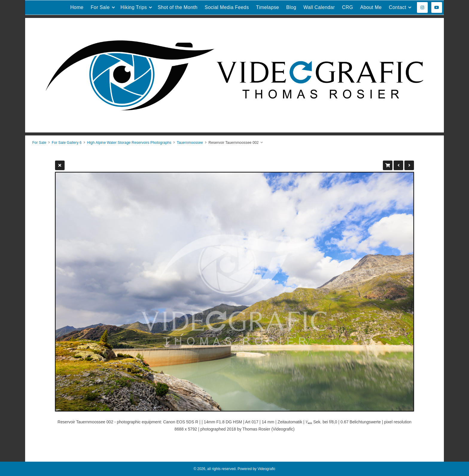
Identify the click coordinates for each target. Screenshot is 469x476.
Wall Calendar (319, 7)
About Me (371, 7)
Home (77, 7)
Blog (291, 7)
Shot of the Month (178, 7)
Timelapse (268, 7)
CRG (348, 7)
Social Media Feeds (227, 7)
